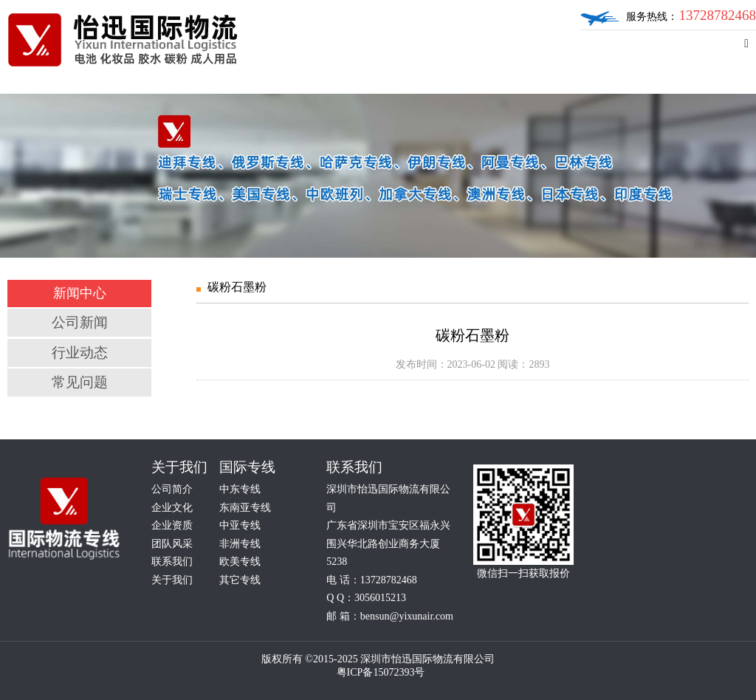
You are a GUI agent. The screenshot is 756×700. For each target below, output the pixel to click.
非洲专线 (240, 544)
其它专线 (240, 580)
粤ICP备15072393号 (381, 672)
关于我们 (172, 580)
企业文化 (172, 508)
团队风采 (172, 544)
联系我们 (172, 562)
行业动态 (80, 353)
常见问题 (80, 382)
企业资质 (172, 525)
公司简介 (172, 489)
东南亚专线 (245, 508)
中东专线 (240, 489)
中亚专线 (240, 525)
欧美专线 (240, 562)
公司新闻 (80, 322)
